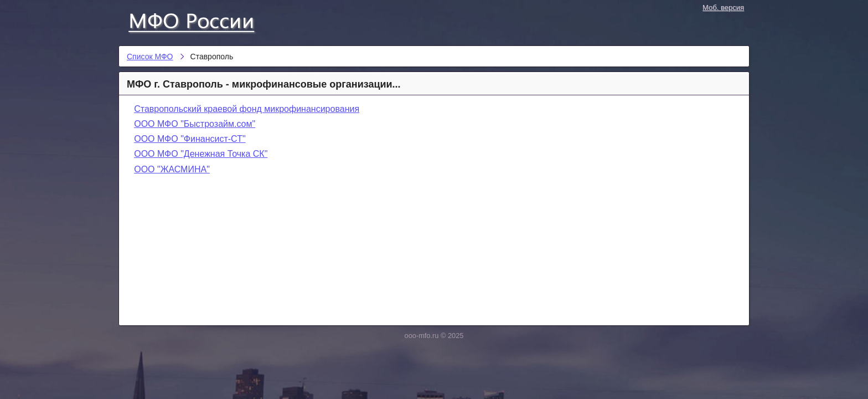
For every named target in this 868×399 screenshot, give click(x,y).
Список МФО (201, 21)
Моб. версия (723, 7)
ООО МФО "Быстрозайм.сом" (195, 124)
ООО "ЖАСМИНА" (172, 169)
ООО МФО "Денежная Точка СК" (201, 154)
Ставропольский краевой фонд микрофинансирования (247, 109)
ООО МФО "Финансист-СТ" (190, 139)
